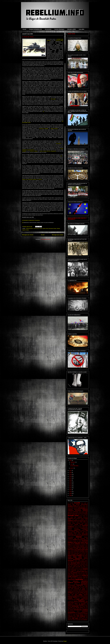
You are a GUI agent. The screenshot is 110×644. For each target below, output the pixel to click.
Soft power (53, 99)
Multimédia (79, 579)
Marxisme (75, 573)
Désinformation (71, 534)
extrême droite (77, 542)
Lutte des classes (81, 572)
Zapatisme (85, 620)
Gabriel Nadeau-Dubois (72, 550)
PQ (75, 596)
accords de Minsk (60, 40)
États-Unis (86, 540)
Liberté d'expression (72, 570)
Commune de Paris (77, 526)
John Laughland (74, 565)
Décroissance (85, 532)
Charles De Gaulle (75, 522)
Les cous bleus (80, 569)
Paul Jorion (75, 592)
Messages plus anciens (58, 235)
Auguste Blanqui (82, 513)
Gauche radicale (71, 551)
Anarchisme (70, 507)
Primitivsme (86, 596)
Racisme (76, 601)
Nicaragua (86, 585)
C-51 (73, 520)
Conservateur (76, 528)
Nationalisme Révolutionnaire (81, 583)
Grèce (78, 552)
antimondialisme (78, 511)
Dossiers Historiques (59, 29)
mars (72, 464)
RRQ (71, 607)
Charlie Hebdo (83, 522)
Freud (71, 547)
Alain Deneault (76, 504)
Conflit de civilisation (78, 527)
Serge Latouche (82, 609)
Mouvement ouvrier (81, 578)
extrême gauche (84, 542)
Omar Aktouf (82, 586)
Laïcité (73, 568)
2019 (71, 474)
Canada (86, 520)
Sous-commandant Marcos (74, 611)
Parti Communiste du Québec (78, 589)
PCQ (71, 594)
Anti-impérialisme (82, 508)
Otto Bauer (74, 588)
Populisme (86, 595)
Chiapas (74, 523)
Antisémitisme (70, 512)
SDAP (78, 609)
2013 (71, 486)
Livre (72, 571)
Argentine (77, 513)
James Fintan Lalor (71, 562)
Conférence (71, 527)
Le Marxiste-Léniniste (84, 568)
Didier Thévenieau (78, 534)
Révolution (81, 605)
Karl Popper (83, 567)
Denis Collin (81, 533)
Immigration (86, 557)
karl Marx (78, 567)
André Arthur (83, 507)
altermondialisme (84, 504)
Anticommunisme (29, 228)
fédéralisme (78, 544)
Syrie (87, 612)
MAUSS (86, 573)
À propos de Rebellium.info (35, 29)
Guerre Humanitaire (72, 555)
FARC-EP (73, 544)
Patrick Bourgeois (82, 591)
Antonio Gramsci (82, 512)
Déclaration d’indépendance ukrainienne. (32, 220)
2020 (71, 472)
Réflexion (82, 601)
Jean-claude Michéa (75, 563)
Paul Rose (86, 592)
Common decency (84, 524)
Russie (55, 228)
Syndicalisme (83, 612)
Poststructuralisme (71, 596)
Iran (87, 559)
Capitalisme (70, 521)
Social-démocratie (78, 610)
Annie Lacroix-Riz (74, 508)
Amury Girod (85, 506)
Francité (74, 546)
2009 (71, 494)
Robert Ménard (82, 606)
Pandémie (83, 588)
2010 (71, 492)
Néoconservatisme (71, 585)
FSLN (87, 548)
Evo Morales (79, 541)
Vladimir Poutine (26, 230)
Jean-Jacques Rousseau (73, 564)
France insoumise (82, 545)
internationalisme (77, 559)
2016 (71, 480)
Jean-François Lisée (84, 563)
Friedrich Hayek (76, 547)
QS (72, 600)
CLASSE (86, 523)
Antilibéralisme (71, 511)
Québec (75, 600)
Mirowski (80, 575)
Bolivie (75, 518)
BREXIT (83, 518)
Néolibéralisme (80, 585)
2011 (71, 490)
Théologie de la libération (83, 614)
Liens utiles (82, 29)
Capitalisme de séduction (78, 521)
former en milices (34, 151)
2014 (71, 484)
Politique (80, 595)
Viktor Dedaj (75, 618)
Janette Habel (77, 562)
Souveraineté (85, 611)
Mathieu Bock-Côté (81, 573)
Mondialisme (75, 577)
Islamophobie (71, 561)
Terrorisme (70, 614)
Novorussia (51, 228)
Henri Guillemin (79, 555)
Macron (86, 572)
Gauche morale (84, 550)
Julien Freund (85, 565)
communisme (36, 228)
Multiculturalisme (71, 580)
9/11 (73, 503)
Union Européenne (81, 616)
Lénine (69, 569)
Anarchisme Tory (77, 507)
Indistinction (70, 559)
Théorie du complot (72, 615)
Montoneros (81, 577)
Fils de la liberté (74, 545)
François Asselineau (80, 546)
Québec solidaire (80, 600)
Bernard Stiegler (82, 516)
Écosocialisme (71, 537)
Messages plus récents (28, 235)
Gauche (79, 550)
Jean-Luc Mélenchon (81, 564)
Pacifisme (79, 588)
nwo (78, 586)
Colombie (76, 524)
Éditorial (79, 537)
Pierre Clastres (82, 594)
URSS (84, 617)
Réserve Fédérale (76, 605)
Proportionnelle (77, 598)
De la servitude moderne (74, 532)
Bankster (86, 514)
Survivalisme (78, 612)
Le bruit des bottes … (29, 37)
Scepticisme (74, 609)
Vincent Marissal (81, 619)
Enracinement (70, 540)
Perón (74, 594)
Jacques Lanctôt (77, 561)
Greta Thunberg (82, 552)
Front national (82, 548)
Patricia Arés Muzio (75, 591)
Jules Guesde (80, 565)
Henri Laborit (85, 555)
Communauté (70, 526)
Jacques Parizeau (84, 561)
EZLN (69, 544)
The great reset (75, 614)
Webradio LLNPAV (72, 29)
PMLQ (76, 595)
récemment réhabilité (44, 129)
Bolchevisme (86, 517)
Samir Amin (86, 607)
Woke (79, 620)
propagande (70, 598)
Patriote (86, 591)
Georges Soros (73, 552)
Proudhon (69, 600)
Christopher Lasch (80, 523)
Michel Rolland (76, 575)
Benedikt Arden (73, 516)
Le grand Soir (77, 568)
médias (69, 574)
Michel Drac (70, 575)
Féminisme (83, 544)
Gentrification (77, 551)
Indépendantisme (78, 558)
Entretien (75, 540)
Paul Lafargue (80, 592)
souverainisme (72, 612)
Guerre (41, 228)
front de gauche (82, 547)
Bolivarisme (70, 518)
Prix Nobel (80, 597)
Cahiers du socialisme (79, 520)
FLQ (78, 545)
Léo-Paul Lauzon (74, 569)
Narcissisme (86, 580)
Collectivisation (70, 524)
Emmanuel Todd (84, 538)
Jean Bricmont (83, 562)
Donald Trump (71, 535)
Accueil (24, 29)
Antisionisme (76, 512)
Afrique (82, 503)
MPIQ (87, 578)
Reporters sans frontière (79, 603)
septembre (73, 462)
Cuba (87, 531)
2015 (71, 482)
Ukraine (58, 228)
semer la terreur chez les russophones (48, 151)
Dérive (87, 533)
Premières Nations (80, 596)
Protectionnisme (85, 598)
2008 (71, 495)
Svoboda (24, 151)
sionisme (72, 610)
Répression (86, 603)
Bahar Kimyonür (81, 514)
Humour (70, 557)
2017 (71, 478)
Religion (73, 603)
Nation (69, 581)
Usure (87, 617)
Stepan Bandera (54, 129)
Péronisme (77, 594)
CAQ (84, 521)
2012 (71, 488)
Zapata (82, 620)
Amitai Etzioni (80, 506)
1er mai (69, 503)
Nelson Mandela (72, 584)
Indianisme (86, 558)
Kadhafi (74, 567)
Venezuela (70, 619)
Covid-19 (75, 531)
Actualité (77, 503)
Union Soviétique (79, 617)
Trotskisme (86, 615)
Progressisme (85, 597)
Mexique (73, 574)
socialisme (85, 610)
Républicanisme (71, 604)
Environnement (80, 540)
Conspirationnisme (84, 528)
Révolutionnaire (75, 606)
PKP (73, 595)
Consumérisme (77, 529)
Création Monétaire (81, 531)
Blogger (65, 641)
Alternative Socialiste (72, 506)
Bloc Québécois (78, 517)
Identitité (80, 557)
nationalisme (76, 581)
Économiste (86, 535)
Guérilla (86, 552)
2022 (71, 460)
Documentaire (48, 29)
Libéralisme (85, 569)
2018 (71, 476)
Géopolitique (82, 551)
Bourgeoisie (78, 518)
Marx (72, 573)
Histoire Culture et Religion (75, 556)
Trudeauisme (70, 616)
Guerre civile (45, 228)
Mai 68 (69, 573)
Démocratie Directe (72, 533)
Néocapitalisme (84, 584)
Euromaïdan (59, 143)
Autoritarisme (75, 514)
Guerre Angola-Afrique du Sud (77, 553)
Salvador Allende (79, 607)
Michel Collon (85, 574)
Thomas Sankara (80, 615)
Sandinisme (70, 609)
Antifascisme (85, 509)
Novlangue (70, 586)
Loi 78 (75, 572)
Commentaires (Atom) (46, 239)
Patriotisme (70, 592)
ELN (78, 538)
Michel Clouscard (79, 574)
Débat (81, 532)
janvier (72, 468)
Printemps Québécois (73, 597)
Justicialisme (70, 567)
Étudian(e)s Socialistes (72, 541)
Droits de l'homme (80, 535)
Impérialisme (71, 558)
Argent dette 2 (73, 513)
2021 (71, 471)
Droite (75, 535)
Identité (75, 557)
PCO (69, 594)
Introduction (83, 559)
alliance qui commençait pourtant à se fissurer (32, 179)
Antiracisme (85, 510)
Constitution (70, 529)
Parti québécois (82, 590)
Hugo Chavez (85, 556)
